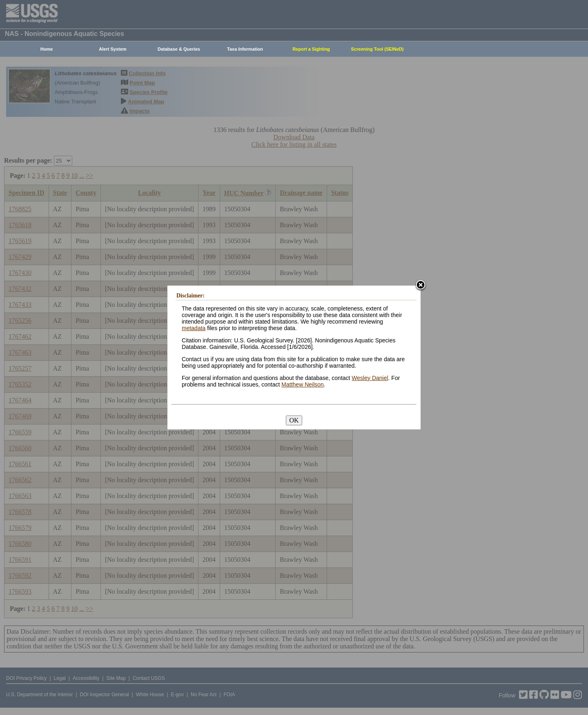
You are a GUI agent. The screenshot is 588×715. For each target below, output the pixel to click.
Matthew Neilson (303, 384)
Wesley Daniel (370, 378)
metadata (194, 328)
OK (294, 420)
